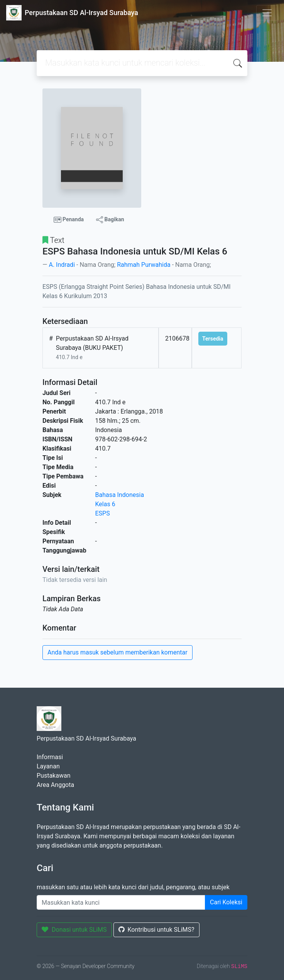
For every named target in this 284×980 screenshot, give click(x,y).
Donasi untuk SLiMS (74, 930)
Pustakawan (53, 776)
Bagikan (110, 220)
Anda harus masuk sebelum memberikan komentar (117, 652)
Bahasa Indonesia (120, 495)
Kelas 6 (105, 504)
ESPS (103, 513)
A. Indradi (62, 265)
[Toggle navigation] (267, 13)
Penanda (69, 220)
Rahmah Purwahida (144, 265)
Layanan (48, 766)
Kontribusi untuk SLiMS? (156, 930)
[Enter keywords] (121, 902)
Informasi (50, 757)
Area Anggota (55, 785)
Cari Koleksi (226, 902)
